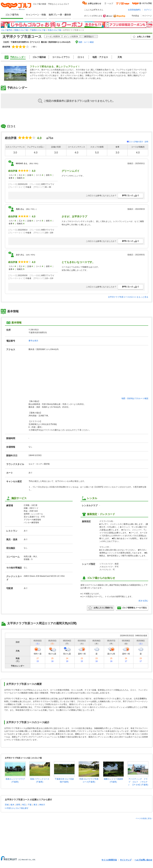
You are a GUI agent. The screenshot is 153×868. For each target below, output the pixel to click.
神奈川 (42, 805)
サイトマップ (126, 860)
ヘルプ (110, 4)
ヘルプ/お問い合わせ (143, 860)
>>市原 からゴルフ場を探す (17, 808)
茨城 (7, 805)
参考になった (131, 196)
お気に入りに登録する (101, 608)
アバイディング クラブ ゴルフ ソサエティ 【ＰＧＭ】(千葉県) (138, 782)
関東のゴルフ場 (21, 30)
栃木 (12, 805)
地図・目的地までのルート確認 (135, 398)
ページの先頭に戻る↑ (144, 818)
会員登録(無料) (134, 10)
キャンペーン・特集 (36, 15)
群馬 (18, 805)
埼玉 (24, 805)
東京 (35, 805)
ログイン (148, 10)
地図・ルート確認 (86, 42)
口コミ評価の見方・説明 (139, 142)
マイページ (147, 16)
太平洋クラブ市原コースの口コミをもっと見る (128, 297)
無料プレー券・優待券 (60, 15)
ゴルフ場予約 (12, 15)
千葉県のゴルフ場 (38, 30)
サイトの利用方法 (109, 860)
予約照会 (135, 16)
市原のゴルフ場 (54, 30)
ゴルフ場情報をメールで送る (132, 608)
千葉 (30, 805)
